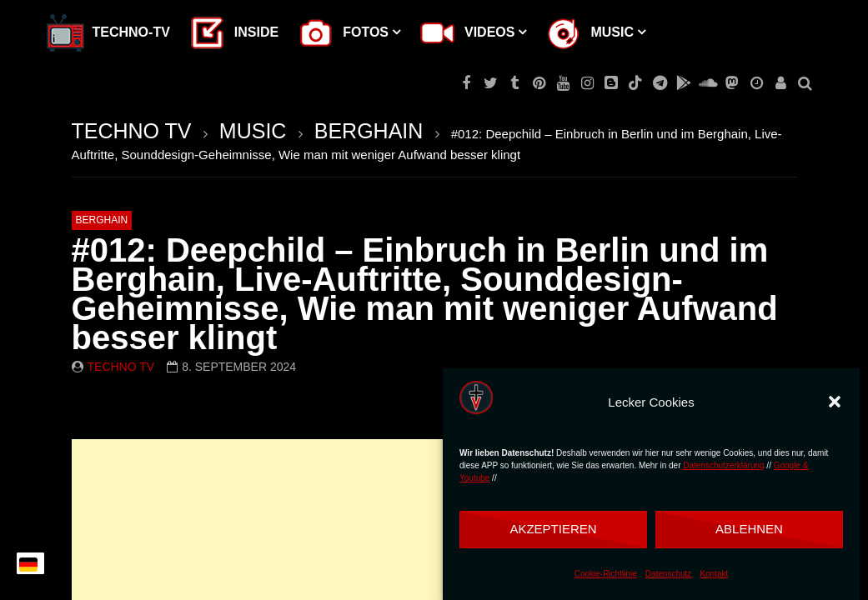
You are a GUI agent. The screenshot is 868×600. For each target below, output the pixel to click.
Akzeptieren (553, 529)
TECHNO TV (132, 131)
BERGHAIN (369, 131)
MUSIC (253, 131)
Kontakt (714, 574)
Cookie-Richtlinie (606, 574)
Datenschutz (669, 574)
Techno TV (121, 367)
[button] (835, 402)
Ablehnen (749, 529)
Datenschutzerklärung (723, 465)
